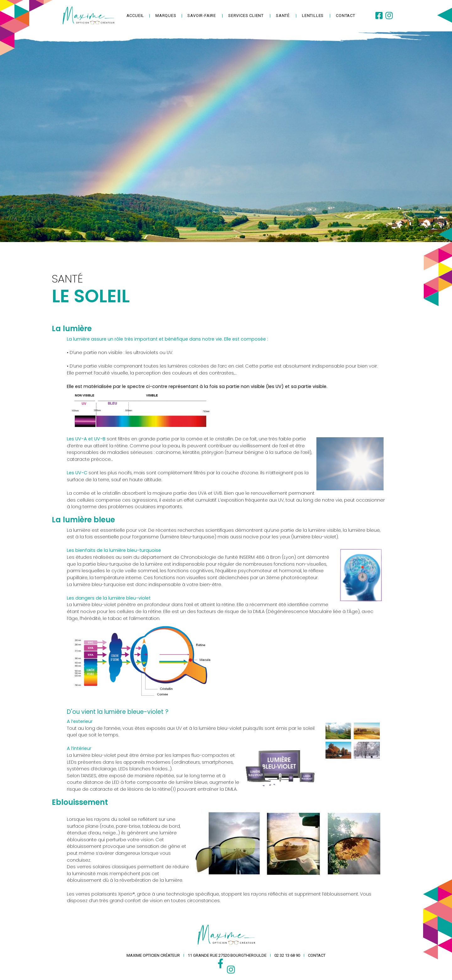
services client (246, 16)
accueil (135, 16)
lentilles (313, 16)
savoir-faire (202, 16)
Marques (166, 16)
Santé (283, 16)
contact (346, 16)
